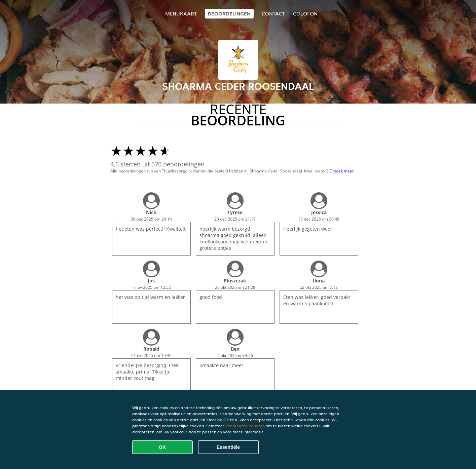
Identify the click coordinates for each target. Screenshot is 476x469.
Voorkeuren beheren (245, 426)
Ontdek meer (342, 171)
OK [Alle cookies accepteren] (162, 447)
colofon (305, 14)
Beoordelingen (229, 14)
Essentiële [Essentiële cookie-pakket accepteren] (228, 447)
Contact (273, 14)
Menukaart (181, 14)
